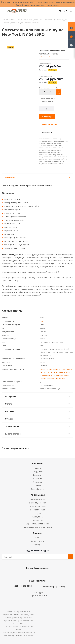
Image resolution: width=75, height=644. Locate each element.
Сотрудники (37, 471)
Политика (38, 482)
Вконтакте (28, 574)
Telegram (46, 574)
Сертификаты (38, 489)
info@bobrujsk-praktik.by (54, 587)
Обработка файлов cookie (37, 524)
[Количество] (47, 109)
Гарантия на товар (37, 506)
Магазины (37, 478)
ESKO (42, 321)
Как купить (38, 517)
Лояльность (37, 520)
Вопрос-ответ (38, 541)
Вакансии (38, 475)
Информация (38, 495)
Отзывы (37, 485)
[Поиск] (71, 12)
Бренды (38, 545)
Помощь (37, 533)
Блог (37, 538)
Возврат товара (38, 510)
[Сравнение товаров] (71, 44)
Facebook (34, 574)
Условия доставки (38, 503)
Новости (38, 468)
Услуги (38, 513)
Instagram (40, 574)
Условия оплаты (37, 499)
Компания (38, 463)
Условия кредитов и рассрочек (38, 527)
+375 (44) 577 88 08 (23, 586)
